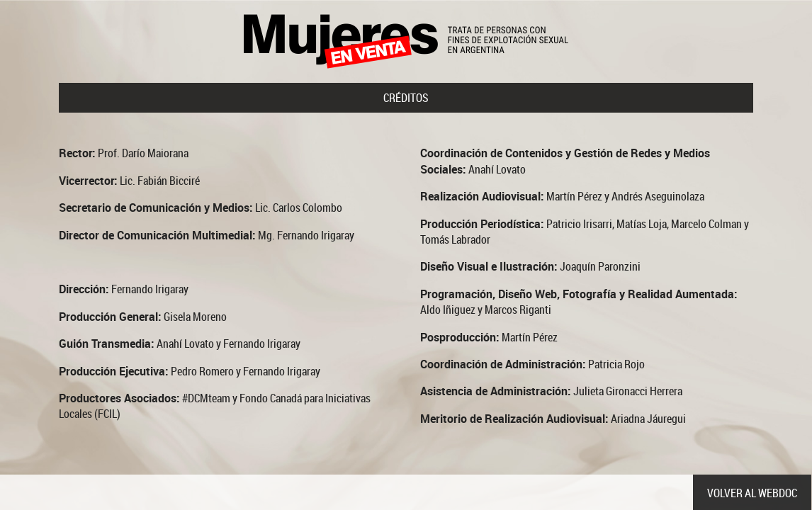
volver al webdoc (752, 493)
